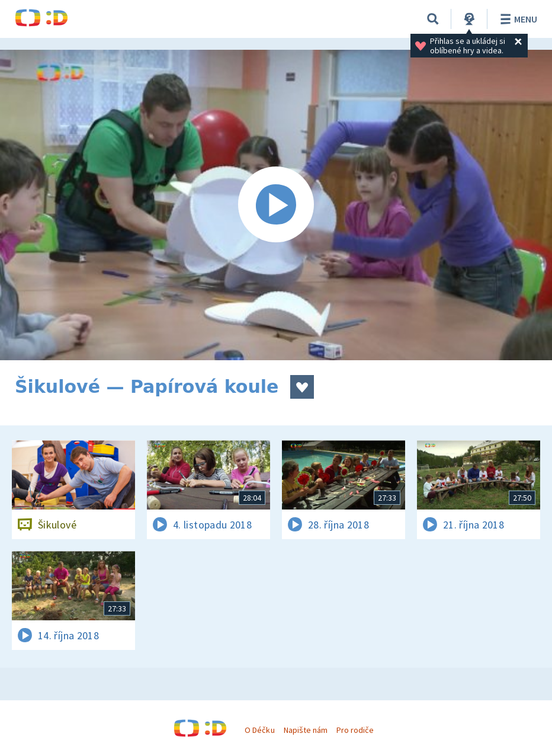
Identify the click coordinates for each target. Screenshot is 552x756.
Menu (517, 19)
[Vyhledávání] (433, 19)
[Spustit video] (276, 205)
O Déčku (259, 730)
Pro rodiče (355, 730)
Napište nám (306, 730)
